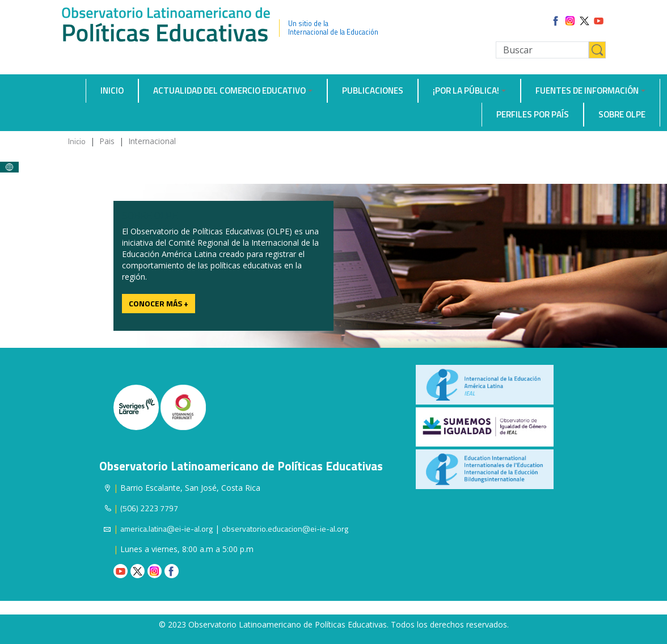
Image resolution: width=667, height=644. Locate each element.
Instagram (155, 571)
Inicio (112, 91)
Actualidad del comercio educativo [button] (229, 91)
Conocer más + (159, 303)
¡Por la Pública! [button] (466, 91)
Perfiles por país (533, 114)
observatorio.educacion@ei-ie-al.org (285, 529)
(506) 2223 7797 (149, 508)
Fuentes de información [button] (587, 91)
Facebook (172, 571)
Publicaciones (373, 91)
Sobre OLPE (622, 114)
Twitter (138, 571)
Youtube (121, 571)
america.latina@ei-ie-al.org (166, 529)
